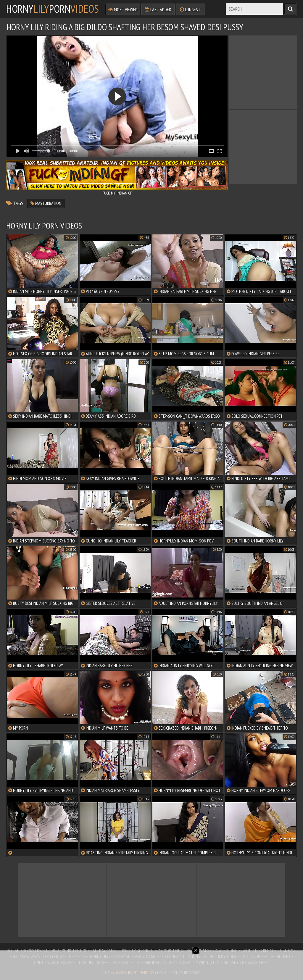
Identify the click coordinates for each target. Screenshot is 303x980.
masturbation (46, 203)
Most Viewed (123, 9)
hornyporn (53, 9)
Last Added (158, 9)
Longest (190, 9)
